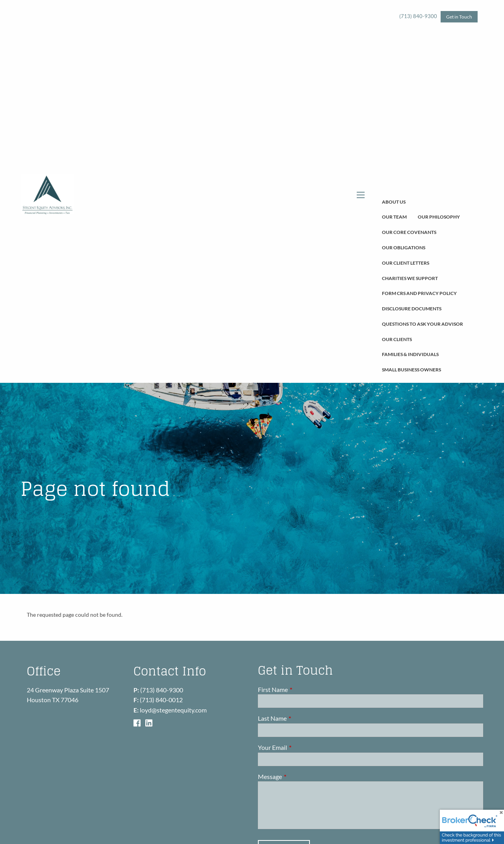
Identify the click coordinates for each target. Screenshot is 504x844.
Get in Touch (459, 17)
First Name (301, 689)
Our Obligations (404, 248)
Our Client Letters (406, 263)
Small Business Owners (411, 370)
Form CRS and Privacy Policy (419, 293)
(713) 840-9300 (418, 16)
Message (298, 776)
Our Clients (397, 339)
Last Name (301, 718)
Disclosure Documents (412, 309)
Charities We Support (410, 278)
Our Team (394, 217)
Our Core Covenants (409, 232)
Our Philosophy (439, 217)
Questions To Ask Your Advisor (422, 324)
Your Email (301, 747)
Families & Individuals (410, 354)
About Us (394, 202)
